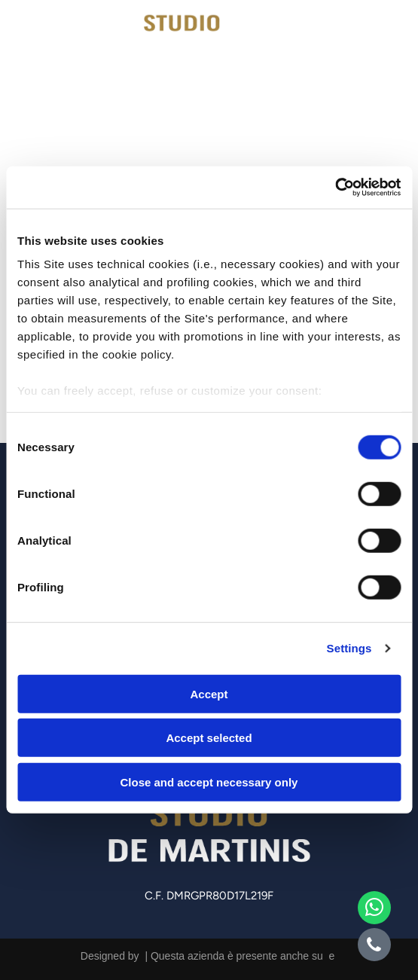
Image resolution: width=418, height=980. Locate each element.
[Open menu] (387, 35)
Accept (209, 694)
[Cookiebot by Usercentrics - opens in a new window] (335, 188)
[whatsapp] (374, 910)
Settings (349, 648)
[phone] (374, 946)
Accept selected (209, 738)
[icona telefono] (42, 49)
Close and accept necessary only (209, 782)
